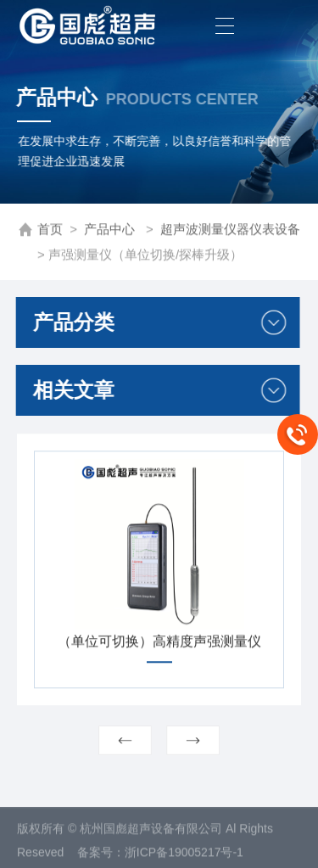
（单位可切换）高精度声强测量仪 (159, 647)
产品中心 (111, 230)
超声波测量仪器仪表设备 (230, 230)
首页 (50, 230)
